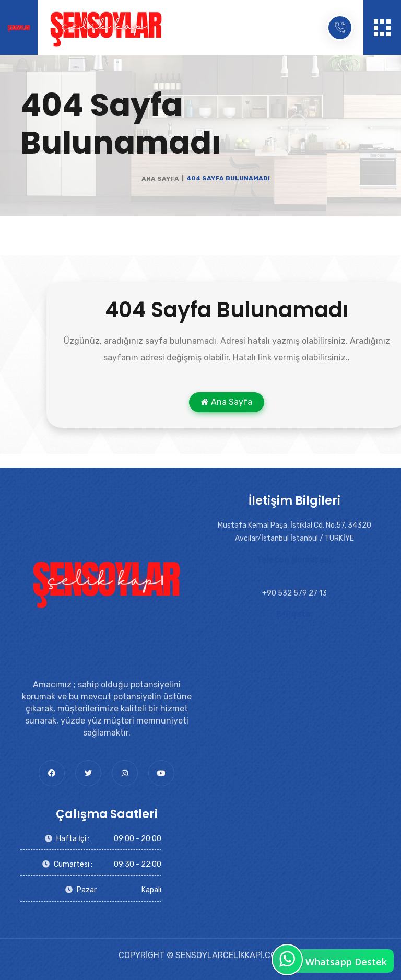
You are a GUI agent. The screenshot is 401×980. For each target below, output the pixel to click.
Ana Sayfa (160, 179)
